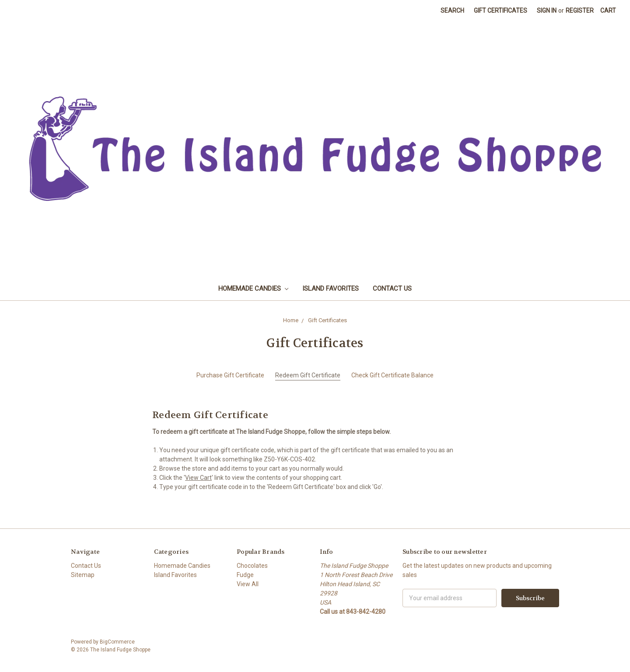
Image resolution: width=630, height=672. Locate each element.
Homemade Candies (253, 289)
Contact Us (392, 289)
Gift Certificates (500, 11)
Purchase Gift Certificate (230, 375)
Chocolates (252, 566)
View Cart (198, 478)
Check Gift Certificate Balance (392, 375)
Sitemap (83, 575)
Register (580, 11)
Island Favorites (331, 289)
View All (248, 584)
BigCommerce (117, 642)
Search (452, 11)
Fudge (245, 575)
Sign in (547, 11)
